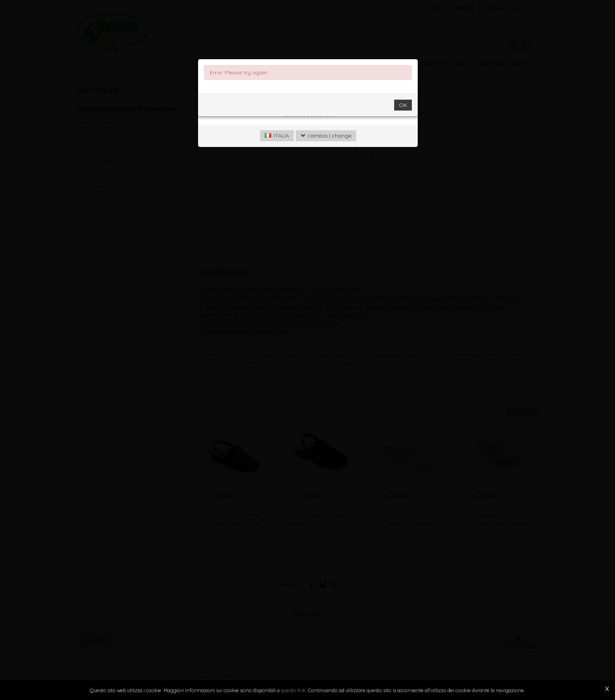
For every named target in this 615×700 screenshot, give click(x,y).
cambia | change (326, 147)
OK (403, 116)
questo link (293, 690)
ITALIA (277, 147)
